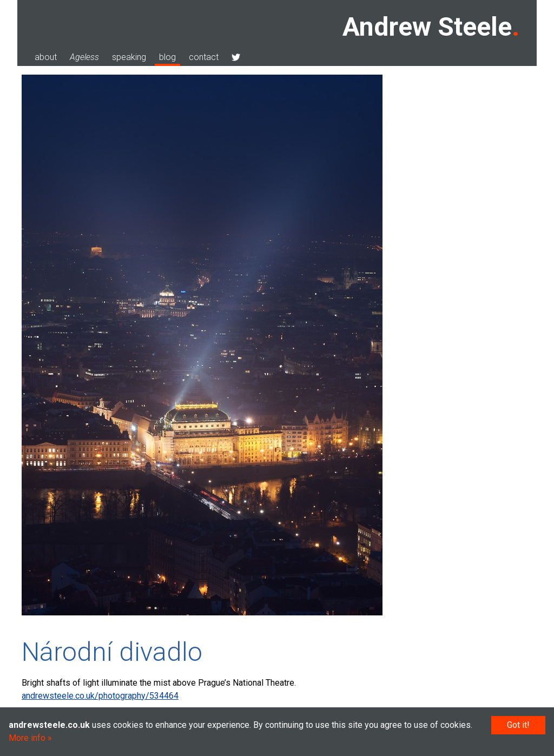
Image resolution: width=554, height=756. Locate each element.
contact (204, 57)
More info (27, 738)
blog (167, 57)
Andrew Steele (427, 27)
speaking (129, 57)
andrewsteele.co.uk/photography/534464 (100, 696)
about (46, 57)
